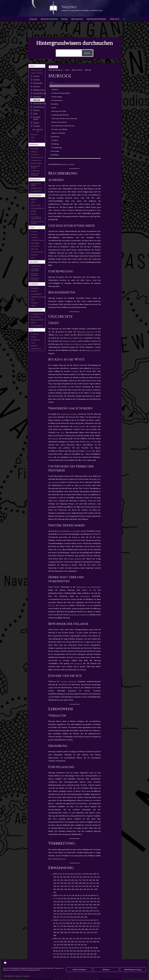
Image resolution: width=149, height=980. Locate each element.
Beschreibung (111, 70)
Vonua (61, 252)
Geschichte (110, 92)
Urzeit (110, 96)
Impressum (26, 976)
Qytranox (78, 581)
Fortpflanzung (112, 155)
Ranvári (70, 256)
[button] (123, 19)
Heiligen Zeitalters (70, 259)
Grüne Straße (79, 344)
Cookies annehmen (79, 970)
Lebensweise (111, 144)
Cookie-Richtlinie (8, 976)
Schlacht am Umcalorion (79, 532)
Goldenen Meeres (59, 776)
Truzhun (71, 82)
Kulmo (60, 467)
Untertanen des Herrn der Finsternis (113, 113)
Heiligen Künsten (75, 476)
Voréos (88, 369)
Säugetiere (90, 927)
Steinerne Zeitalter (93, 268)
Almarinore (64, 523)
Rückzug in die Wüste (112, 100)
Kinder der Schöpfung (74, 927)
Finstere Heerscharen (112, 120)
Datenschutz (18, 976)
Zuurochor (96, 286)
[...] (69, 53)
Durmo (56, 418)
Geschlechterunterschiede (112, 78)
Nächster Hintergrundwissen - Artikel (120, 959)
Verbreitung (111, 159)
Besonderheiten (112, 87)
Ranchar (55, 356)
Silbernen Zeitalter (73, 449)
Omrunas (77, 575)
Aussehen (111, 73)
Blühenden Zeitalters (86, 249)
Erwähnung (110, 162)
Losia (62, 350)
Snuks (65, 82)
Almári (60, 449)
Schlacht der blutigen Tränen (75, 262)
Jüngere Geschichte (111, 140)
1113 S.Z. (52, 523)
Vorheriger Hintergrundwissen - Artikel (29, 959)
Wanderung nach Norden (112, 106)
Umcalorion (85, 514)
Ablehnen (106, 970)
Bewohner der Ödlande (112, 134)
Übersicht (53, 67)
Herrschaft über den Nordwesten (112, 127)
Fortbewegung (112, 83)
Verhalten (111, 148)
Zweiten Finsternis (69, 599)
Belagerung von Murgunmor (89, 505)
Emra (88, 359)
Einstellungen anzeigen (133, 970)
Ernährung (111, 152)
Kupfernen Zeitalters (69, 332)
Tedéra (81, 256)
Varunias (75, 289)
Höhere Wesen (55, 927)
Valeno (69, 7)
